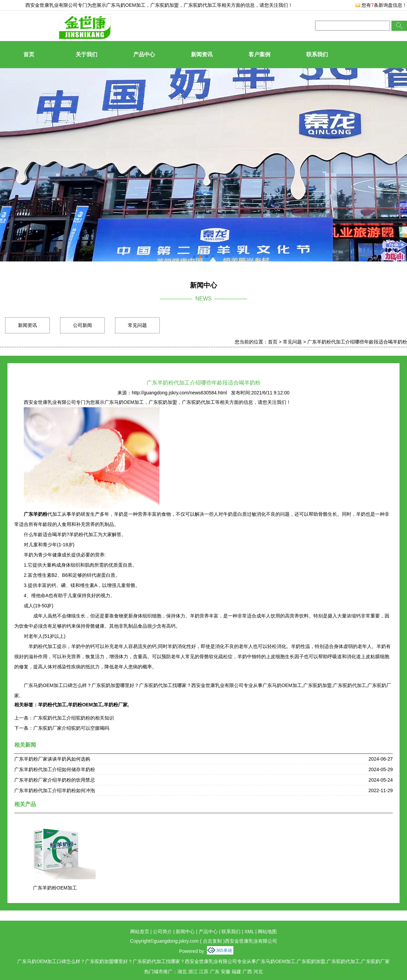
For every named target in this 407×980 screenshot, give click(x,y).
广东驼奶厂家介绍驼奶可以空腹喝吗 (71, 728)
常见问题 (137, 325)
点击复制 (212, 941)
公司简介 (162, 932)
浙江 (193, 972)
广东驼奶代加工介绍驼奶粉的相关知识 (74, 718)
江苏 (204, 972)
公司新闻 (82, 325)
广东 (215, 972)
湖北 (182, 972)
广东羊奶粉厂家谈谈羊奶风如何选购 (52, 759)
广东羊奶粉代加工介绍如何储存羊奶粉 (55, 769)
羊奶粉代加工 (52, 705)
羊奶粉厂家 (116, 705)
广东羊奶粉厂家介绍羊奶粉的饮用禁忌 (55, 780)
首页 (29, 54)
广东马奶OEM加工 (126, 5)
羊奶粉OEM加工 (85, 705)
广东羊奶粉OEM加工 (55, 888)
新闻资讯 (202, 54)
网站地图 (267, 932)
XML (249, 932)
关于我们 (86, 54)
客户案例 (259, 54)
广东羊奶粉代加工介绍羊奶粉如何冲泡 (55, 790)
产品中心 (144, 54)
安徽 (226, 972)
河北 (258, 972)
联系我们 (317, 54)
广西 (247, 972)
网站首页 (140, 932)
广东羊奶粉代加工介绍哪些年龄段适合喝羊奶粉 (357, 342)
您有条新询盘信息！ (381, 5)
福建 (236, 972)
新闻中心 (185, 932)
